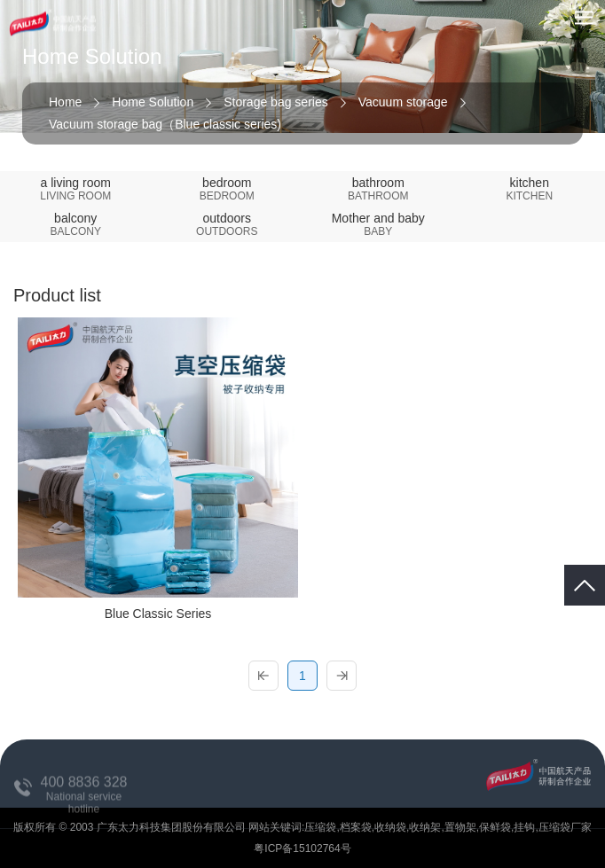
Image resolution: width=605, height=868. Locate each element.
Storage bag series (276, 102)
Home (65, 102)
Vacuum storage (403, 102)
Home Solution (153, 102)
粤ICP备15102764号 (302, 848)
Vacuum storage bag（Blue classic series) (165, 124)
